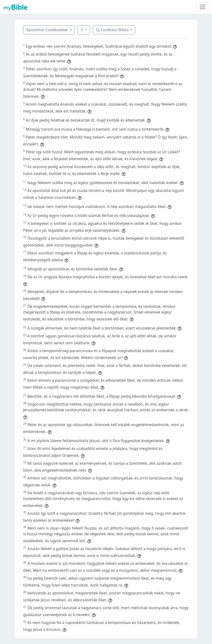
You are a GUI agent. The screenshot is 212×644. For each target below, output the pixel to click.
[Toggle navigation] (202, 7)
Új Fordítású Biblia (113, 30)
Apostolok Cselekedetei (48, 30)
